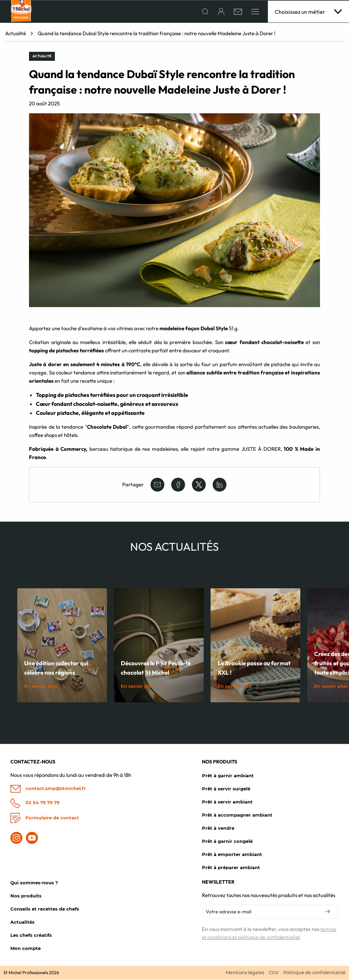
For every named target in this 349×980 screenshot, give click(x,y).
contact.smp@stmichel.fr (48, 789)
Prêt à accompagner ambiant (237, 815)
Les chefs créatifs (31, 935)
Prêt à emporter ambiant (232, 855)
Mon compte (26, 949)
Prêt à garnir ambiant (228, 776)
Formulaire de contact (45, 818)
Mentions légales (245, 973)
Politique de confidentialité (314, 973)
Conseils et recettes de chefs (45, 909)
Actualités (22, 922)
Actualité (16, 34)
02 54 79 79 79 (35, 803)
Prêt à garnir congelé (227, 841)
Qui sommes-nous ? (34, 883)
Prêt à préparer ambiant (231, 868)
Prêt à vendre (218, 828)
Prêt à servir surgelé (226, 789)
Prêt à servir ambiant (227, 802)
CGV (274, 973)
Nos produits (26, 896)
